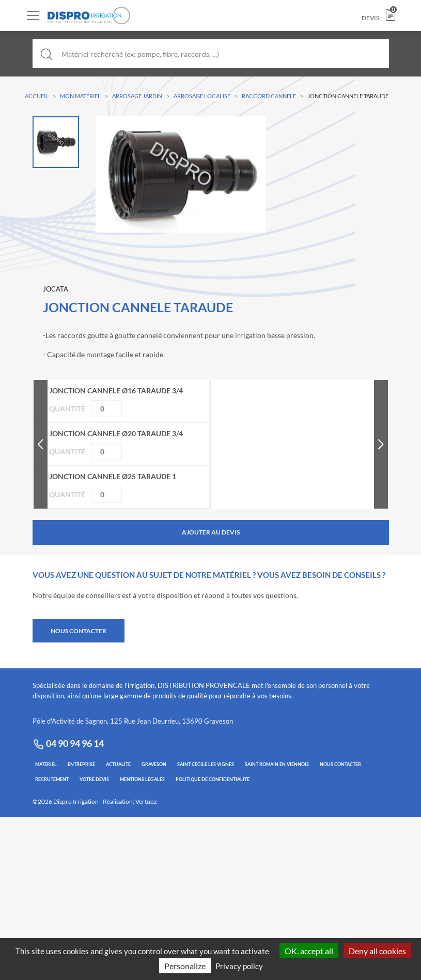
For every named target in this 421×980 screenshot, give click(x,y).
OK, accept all (309, 951)
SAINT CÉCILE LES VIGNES (206, 764)
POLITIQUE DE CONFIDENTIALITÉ (213, 779)
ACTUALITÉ (118, 764)
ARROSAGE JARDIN (137, 96)
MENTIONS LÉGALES (142, 779)
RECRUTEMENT (52, 779)
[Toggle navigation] (33, 16)
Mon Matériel (80, 96)
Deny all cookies (377, 951)
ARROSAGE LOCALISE (202, 96)
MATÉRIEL (46, 764)
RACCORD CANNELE (269, 96)
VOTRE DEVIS (94, 779)
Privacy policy (239, 966)
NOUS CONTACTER (79, 631)
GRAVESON (154, 764)
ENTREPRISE (81, 764)
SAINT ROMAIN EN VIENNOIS (277, 764)
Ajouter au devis (211, 532)
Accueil (37, 96)
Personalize (185, 966)
